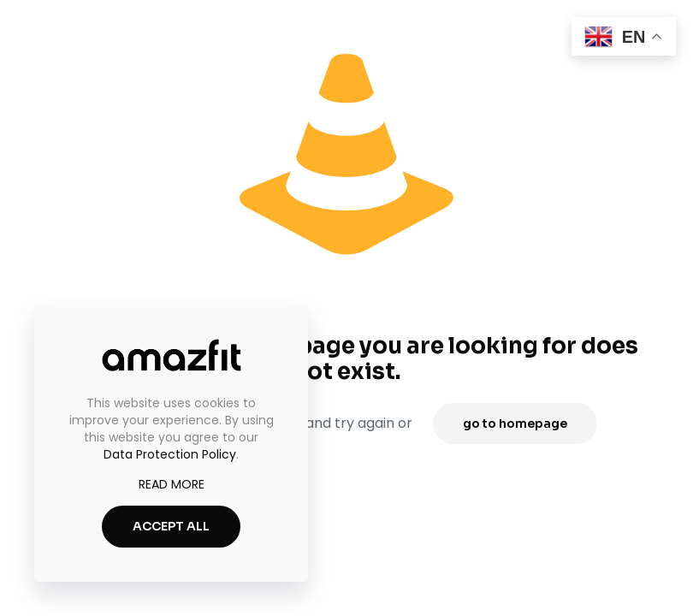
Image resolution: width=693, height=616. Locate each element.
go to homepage (515, 423)
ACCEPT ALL (171, 526)
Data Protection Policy (170, 454)
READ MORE (172, 484)
